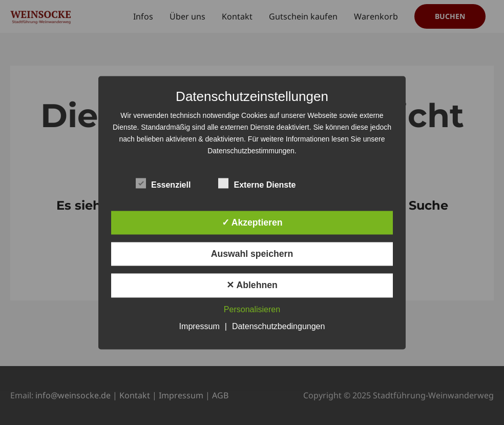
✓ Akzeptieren (252, 222)
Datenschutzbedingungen (278, 326)
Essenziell (163, 183)
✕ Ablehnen (252, 286)
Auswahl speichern (252, 254)
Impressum (199, 326)
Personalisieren (252, 309)
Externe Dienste (257, 183)
